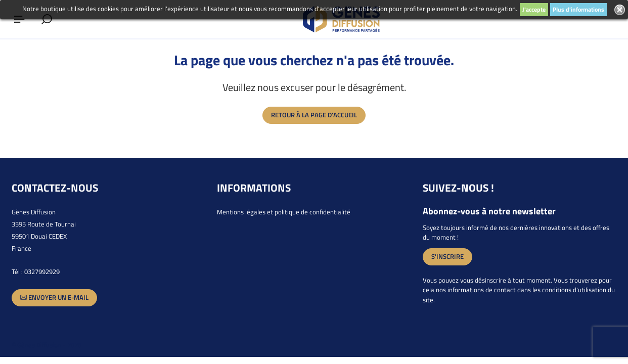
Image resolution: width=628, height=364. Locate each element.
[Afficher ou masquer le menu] (19, 19)
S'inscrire (447, 256)
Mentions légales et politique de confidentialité (284, 212)
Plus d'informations (578, 9)
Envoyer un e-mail (54, 298)
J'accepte (534, 9)
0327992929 (42, 271)
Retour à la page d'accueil (314, 115)
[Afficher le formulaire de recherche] (47, 19)
